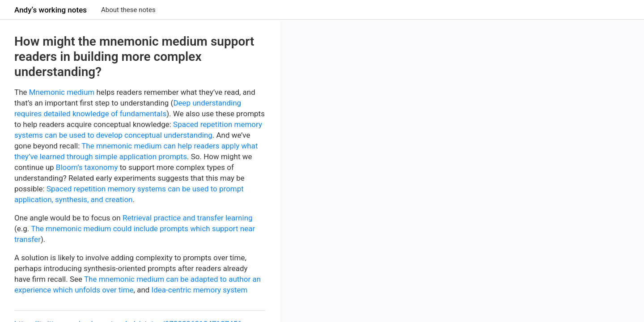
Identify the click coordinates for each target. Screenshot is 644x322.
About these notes (128, 10)
